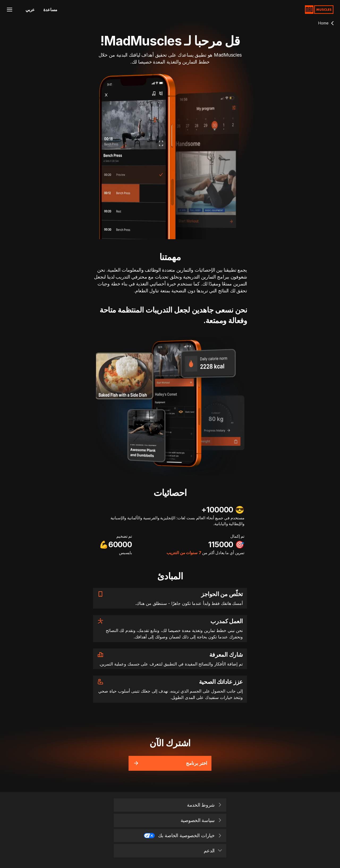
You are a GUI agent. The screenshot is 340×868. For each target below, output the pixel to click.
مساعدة (50, 10)
